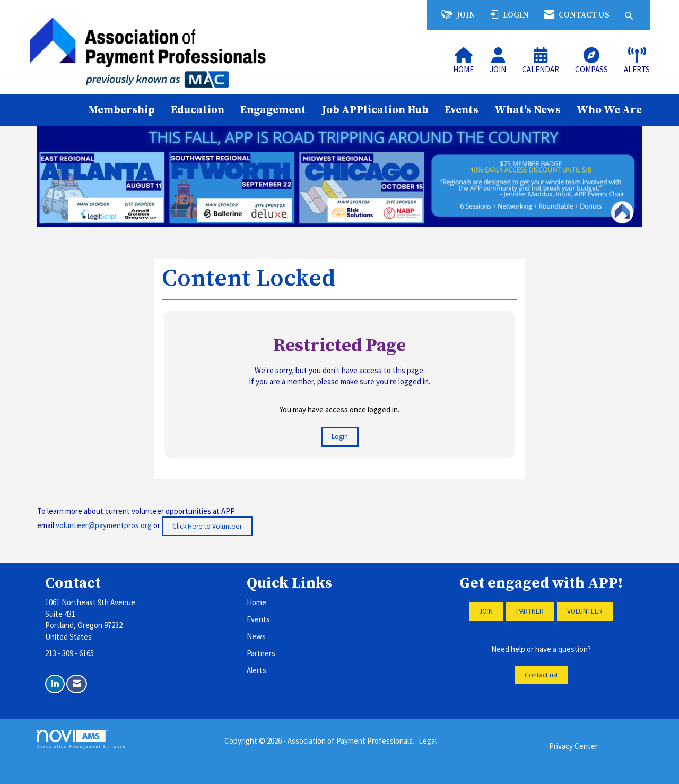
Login (340, 437)
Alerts (256, 670)
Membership (121, 110)
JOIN (486, 611)
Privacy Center (573, 746)
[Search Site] (630, 15)
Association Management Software (81, 739)
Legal (428, 741)
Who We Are (609, 110)
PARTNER (530, 611)
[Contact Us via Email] (77, 684)
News (256, 636)
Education (198, 110)
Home (256, 602)
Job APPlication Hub (375, 110)
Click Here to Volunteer (207, 526)
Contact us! (541, 675)
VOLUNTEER (585, 611)
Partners (261, 653)
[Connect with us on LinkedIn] (55, 684)
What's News (528, 110)
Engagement (273, 110)
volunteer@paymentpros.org (104, 525)
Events (462, 110)
